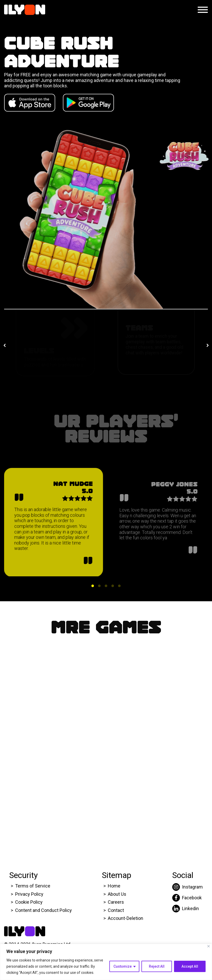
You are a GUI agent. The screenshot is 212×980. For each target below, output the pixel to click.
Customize (123, 966)
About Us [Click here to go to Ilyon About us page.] (117, 894)
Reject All (157, 966)
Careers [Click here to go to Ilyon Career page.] (116, 902)
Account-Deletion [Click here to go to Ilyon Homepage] (126, 918)
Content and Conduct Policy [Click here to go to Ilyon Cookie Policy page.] (44, 910)
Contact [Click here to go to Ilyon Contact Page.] (116, 910)
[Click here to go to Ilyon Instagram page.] (187, 887)
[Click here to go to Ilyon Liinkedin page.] (187, 909)
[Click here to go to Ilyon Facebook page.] (187, 898)
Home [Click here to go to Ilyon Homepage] (114, 886)
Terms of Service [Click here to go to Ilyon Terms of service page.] (33, 886)
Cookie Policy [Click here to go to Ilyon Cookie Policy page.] (29, 902)
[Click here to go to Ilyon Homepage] (25, 10)
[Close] (209, 946)
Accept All (190, 966)
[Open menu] (203, 10)
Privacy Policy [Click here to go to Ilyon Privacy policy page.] (29, 894)
